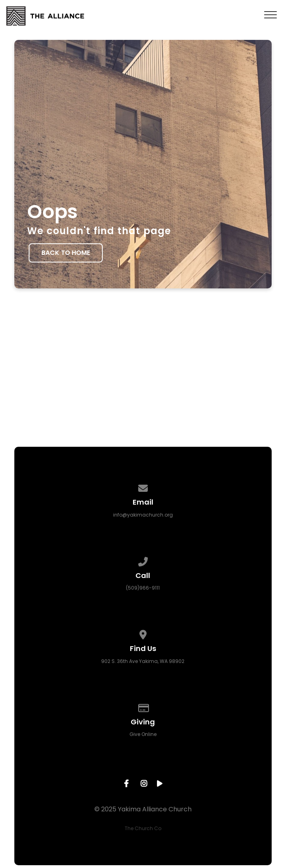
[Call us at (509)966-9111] (143, 560)
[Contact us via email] (143, 487)
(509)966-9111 (143, 588)
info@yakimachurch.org (143, 515)
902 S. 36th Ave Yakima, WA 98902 (143, 661)
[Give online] (143, 707)
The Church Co (143, 828)
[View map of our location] (143, 633)
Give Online (143, 734)
